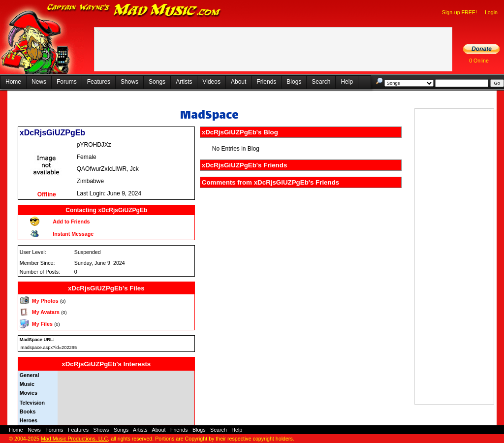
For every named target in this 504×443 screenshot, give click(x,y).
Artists (184, 82)
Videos (211, 82)
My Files (42, 324)
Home (13, 82)
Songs (157, 82)
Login (491, 12)
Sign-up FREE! (459, 12)
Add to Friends (71, 221)
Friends (266, 82)
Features (99, 82)
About (238, 82)
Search (321, 82)
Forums (67, 82)
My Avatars (46, 312)
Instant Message (73, 234)
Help (347, 82)
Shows (129, 82)
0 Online (479, 61)
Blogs (294, 82)
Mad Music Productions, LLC (74, 439)
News (39, 82)
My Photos (45, 301)
